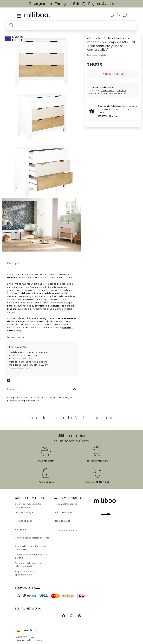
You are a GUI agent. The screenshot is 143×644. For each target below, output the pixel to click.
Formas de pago (24, 521)
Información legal (24, 512)
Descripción (15, 263)
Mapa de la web (62, 521)
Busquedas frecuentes (66, 531)
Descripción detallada (97, 55)
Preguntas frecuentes (65, 504)
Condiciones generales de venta (32, 538)
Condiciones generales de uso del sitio (31, 556)
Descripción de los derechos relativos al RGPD (30, 565)
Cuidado (13, 389)
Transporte (21, 529)
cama (10, 331)
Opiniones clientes (64, 512)
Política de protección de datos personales (32, 548)
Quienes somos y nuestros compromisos (29, 505)
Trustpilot (106, 514)
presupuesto (107, 90)
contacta (121, 90)
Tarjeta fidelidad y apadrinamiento (24, 573)
